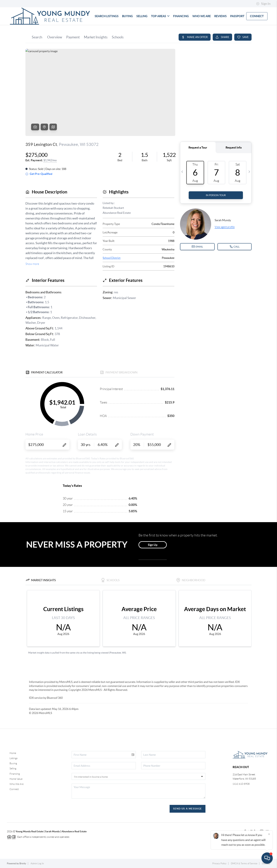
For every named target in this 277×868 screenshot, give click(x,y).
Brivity (23, 863)
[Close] (269, 834)
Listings (14, 758)
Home (13, 753)
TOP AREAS (160, 16)
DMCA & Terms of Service (244, 863)
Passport (237, 16)
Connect (14, 789)
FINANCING (181, 16)
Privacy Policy (219, 863)
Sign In (263, 4)
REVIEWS (220, 16)
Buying (13, 763)
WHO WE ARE (202, 16)
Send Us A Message (188, 809)
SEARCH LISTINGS (107, 16)
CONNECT (257, 16)
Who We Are (17, 784)
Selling (13, 768)
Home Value (16, 779)
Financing (15, 774)
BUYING (127, 16)
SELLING (142, 16)
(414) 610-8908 (241, 784)
